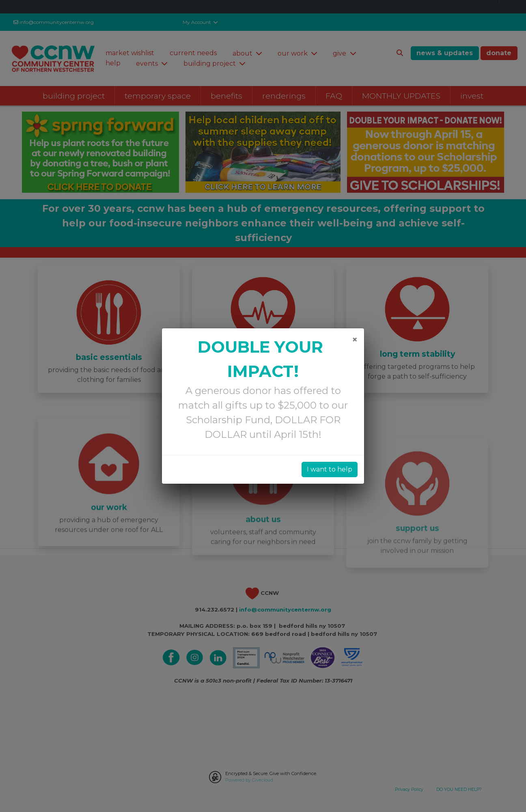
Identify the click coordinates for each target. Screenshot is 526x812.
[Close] (355, 340)
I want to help (330, 469)
